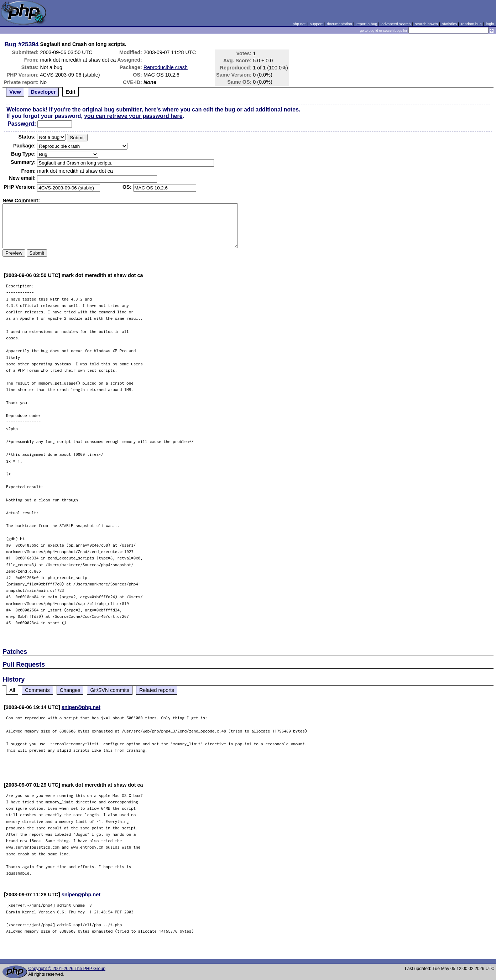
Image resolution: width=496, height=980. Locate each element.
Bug (11, 44)
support (316, 24)
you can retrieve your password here (133, 116)
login (490, 24)
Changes (70, 690)
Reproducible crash (166, 67)
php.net (299, 24)
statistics (450, 24)
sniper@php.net (81, 707)
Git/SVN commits (110, 690)
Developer (43, 92)
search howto (426, 24)
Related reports (157, 690)
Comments (37, 690)
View (15, 92)
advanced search (396, 24)
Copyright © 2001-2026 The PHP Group (67, 969)
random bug (471, 24)
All (12, 690)
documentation (340, 24)
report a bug (367, 24)
